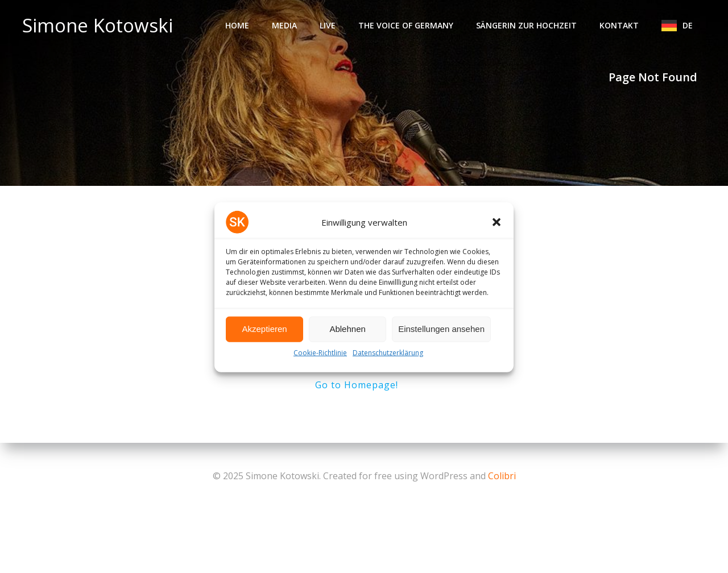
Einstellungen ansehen (441, 336)
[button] (497, 229)
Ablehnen (347, 336)
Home (237, 25)
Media (284, 25)
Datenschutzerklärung (388, 360)
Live (328, 25)
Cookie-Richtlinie (320, 360)
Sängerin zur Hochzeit (526, 25)
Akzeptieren (264, 336)
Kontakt (619, 25)
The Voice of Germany (406, 25)
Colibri (502, 476)
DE (693, 25)
